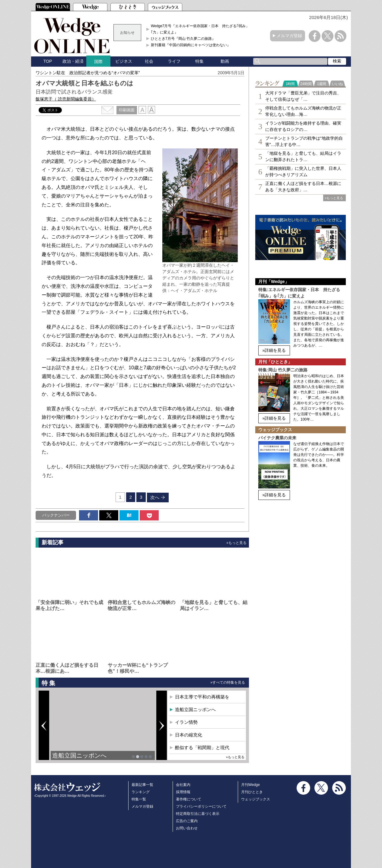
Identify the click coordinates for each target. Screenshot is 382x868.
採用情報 (183, 792)
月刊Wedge (250, 785)
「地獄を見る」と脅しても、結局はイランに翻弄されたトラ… (303, 156)
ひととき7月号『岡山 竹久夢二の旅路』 (183, 39)
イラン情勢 (186, 722)
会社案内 (183, 785)
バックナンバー (56, 515)
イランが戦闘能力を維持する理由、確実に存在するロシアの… (303, 126)
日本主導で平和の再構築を (202, 697)
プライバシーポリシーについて (201, 806)
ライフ (174, 61)
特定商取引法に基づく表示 (198, 814)
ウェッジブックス (256, 799)
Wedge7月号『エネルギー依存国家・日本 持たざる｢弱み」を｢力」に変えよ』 (202, 29)
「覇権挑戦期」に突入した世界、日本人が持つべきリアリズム (303, 172)
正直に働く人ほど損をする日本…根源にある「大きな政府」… (303, 187)
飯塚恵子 (66, 99)
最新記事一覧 (142, 785)
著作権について (189, 799)
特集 (199, 61)
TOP (48, 61)
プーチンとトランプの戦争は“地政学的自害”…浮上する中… (304, 141)
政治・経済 (73, 61)
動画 (225, 61)
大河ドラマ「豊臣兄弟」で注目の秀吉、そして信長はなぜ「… (303, 96)
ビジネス (124, 61)
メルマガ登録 (289, 36)
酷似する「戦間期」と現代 (202, 747)
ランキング (141, 792)
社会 (149, 61)
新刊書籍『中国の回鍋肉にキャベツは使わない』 (191, 45)
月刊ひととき (252, 792)
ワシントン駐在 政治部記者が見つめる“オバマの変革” (88, 73)
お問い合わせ (187, 828)
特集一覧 (139, 799)
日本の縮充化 (189, 735)
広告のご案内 (187, 821)
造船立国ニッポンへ (79, 755)
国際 (98, 62)
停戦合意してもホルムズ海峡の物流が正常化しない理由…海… (303, 111)
